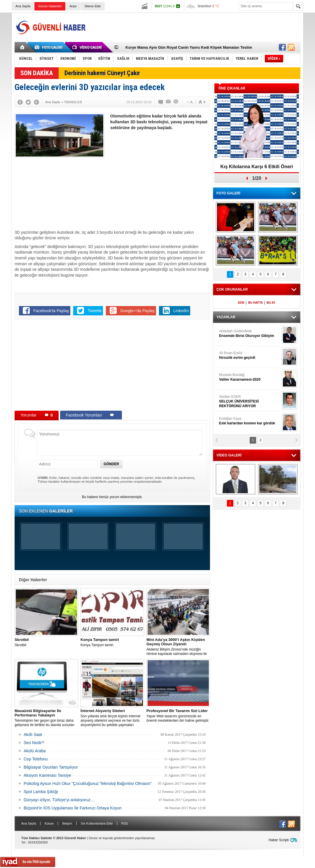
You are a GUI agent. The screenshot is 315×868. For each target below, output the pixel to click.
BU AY (271, 303)
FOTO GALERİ (228, 193)
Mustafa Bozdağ (250, 377)
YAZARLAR (226, 317)
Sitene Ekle (93, 6)
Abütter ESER (250, 402)
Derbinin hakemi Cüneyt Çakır (102, 73)
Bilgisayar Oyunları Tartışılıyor (51, 767)
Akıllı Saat (33, 735)
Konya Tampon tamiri (112, 642)
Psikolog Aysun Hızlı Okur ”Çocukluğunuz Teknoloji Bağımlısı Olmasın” (88, 783)
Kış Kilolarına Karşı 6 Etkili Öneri (257, 167)
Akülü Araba (35, 751)
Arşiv (73, 6)
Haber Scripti (279, 840)
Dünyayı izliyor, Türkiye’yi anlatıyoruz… (59, 800)
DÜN (241, 303)
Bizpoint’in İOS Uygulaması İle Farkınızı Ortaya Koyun (73, 808)
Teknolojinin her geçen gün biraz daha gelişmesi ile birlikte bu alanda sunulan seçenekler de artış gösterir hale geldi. (46, 718)
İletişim (67, 823)
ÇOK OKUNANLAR (232, 289)
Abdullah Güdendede (250, 334)
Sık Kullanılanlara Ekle (97, 823)
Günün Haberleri (50, 6)
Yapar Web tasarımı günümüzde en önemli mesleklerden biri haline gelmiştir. (178, 716)
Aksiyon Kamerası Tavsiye (47, 775)
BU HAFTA (256, 303)
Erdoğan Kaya (250, 421)
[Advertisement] (194, 27)
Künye (49, 823)
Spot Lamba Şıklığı (41, 792)
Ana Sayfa (23, 6)
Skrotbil (46, 642)
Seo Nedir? (34, 743)
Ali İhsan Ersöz (250, 355)
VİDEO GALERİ (229, 455)
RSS (125, 823)
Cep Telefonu (36, 759)
